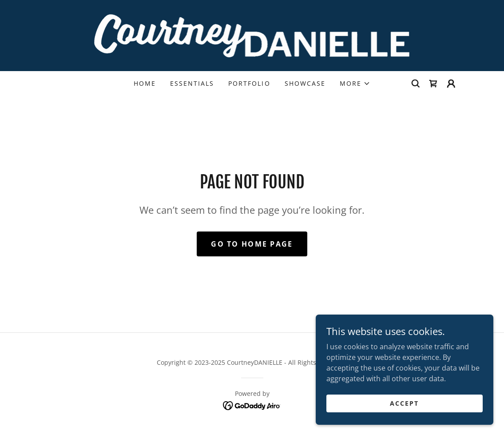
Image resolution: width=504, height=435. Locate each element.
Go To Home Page (252, 244)
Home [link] (145, 83)
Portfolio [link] (249, 83)
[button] (355, 84)
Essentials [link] (192, 83)
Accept (404, 403)
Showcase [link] (305, 83)
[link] (252, 35)
